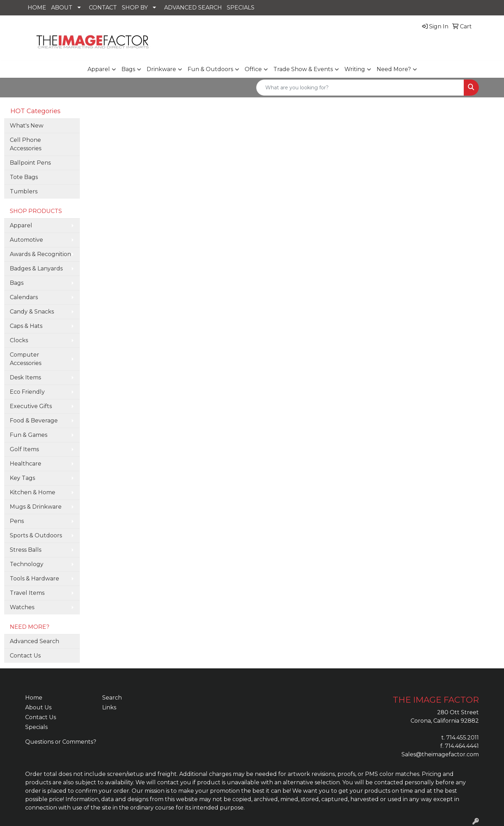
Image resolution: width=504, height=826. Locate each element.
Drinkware (161, 69)
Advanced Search (34, 641)
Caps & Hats (26, 326)
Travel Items (27, 593)
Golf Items (24, 449)
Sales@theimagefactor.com (440, 754)
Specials (36, 727)
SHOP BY (135, 8)
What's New (27, 126)
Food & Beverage (34, 421)
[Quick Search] (360, 88)
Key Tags (22, 478)
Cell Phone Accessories (26, 144)
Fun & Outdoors (210, 69)
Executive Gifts (31, 406)
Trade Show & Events (303, 69)
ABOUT (62, 8)
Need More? (394, 69)
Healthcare (26, 464)
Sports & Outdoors (36, 535)
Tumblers (24, 191)
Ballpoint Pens (30, 163)
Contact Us (25, 656)
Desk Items (25, 377)
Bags (128, 69)
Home (34, 698)
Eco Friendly (27, 392)
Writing (355, 69)
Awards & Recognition (40, 254)
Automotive (26, 240)
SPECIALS (241, 8)
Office (253, 69)
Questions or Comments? (61, 742)
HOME (37, 8)
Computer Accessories (26, 359)
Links (109, 707)
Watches (22, 607)
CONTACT (103, 8)
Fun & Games (29, 435)
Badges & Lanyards (36, 269)
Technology (27, 564)
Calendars (24, 297)
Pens (17, 521)
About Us (38, 707)
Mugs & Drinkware (36, 507)
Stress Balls (26, 550)
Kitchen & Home (33, 492)
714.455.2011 (463, 738)
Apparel (99, 69)
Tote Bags (24, 177)
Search (112, 698)
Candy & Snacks (32, 312)
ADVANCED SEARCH (193, 8)
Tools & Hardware (34, 579)
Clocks (19, 340)
